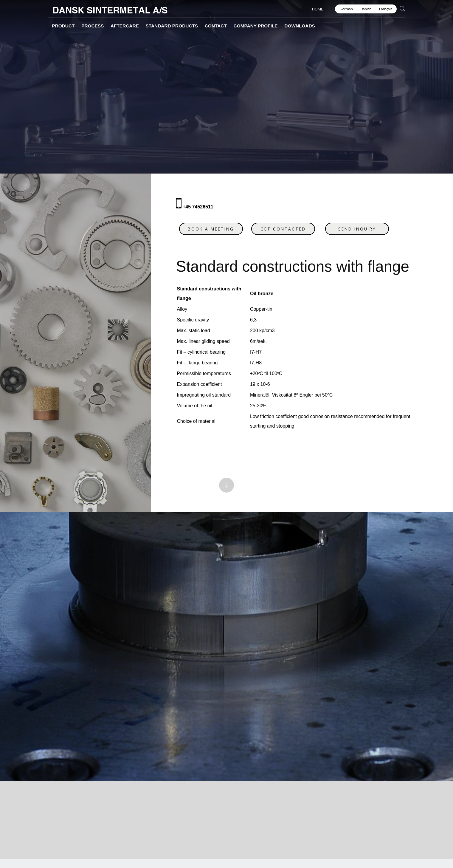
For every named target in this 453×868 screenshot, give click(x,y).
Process (82, 26)
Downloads (250, 26)
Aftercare (108, 26)
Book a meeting (215, 225)
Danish (366, 9)
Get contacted (287, 225)
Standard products (146, 26)
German (346, 9)
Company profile (215, 26)
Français (386, 9)
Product (59, 26)
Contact (182, 26)
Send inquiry (361, 225)
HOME (318, 9)
